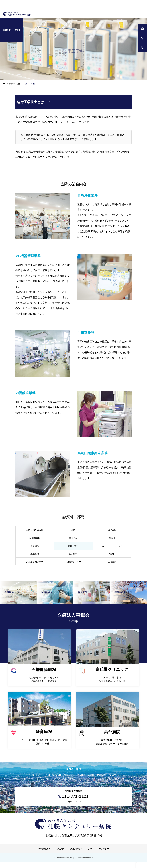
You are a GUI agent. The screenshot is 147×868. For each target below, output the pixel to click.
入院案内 (60, 854)
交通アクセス (76, 854)
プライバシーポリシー (99, 854)
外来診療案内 (44, 854)
